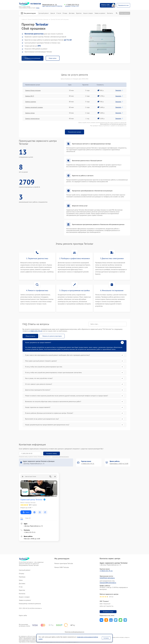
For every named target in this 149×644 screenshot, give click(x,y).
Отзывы (65, 13)
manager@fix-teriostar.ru (108, 583)
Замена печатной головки (34, 107)
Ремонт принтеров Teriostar (64, 563)
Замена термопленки (32, 119)
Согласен (106, 638)
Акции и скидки (88, 13)
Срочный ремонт (44, 13)
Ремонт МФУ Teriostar (62, 567)
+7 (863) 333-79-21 (73, 5)
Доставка (72, 13)
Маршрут (26, 512)
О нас (59, 13)
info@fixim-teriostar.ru (107, 578)
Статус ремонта (125, 13)
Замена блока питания (33, 90)
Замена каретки (31, 102)
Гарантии (79, 13)
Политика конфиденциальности (74, 632)
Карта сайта (23, 615)
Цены (53, 13)
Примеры (22, 577)
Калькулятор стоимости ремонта (30, 604)
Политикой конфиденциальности (60, 457)
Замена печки (30, 113)
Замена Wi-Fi (30, 96)
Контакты (110, 13)
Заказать (119, 90)
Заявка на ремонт (100, 13)
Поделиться (101, 620)
